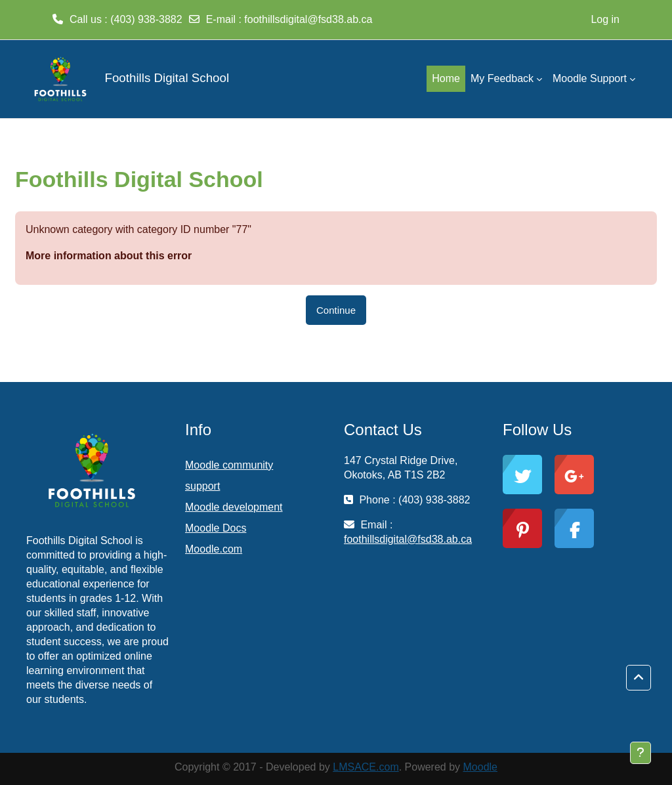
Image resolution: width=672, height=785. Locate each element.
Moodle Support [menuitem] (590, 78)
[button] (639, 678)
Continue (336, 310)
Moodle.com (214, 549)
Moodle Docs (216, 528)
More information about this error (109, 256)
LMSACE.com (366, 767)
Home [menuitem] (446, 78)
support (202, 486)
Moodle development (234, 507)
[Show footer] (640, 753)
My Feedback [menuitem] (502, 78)
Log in (605, 19)
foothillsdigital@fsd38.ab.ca (308, 19)
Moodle (480, 767)
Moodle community (229, 465)
